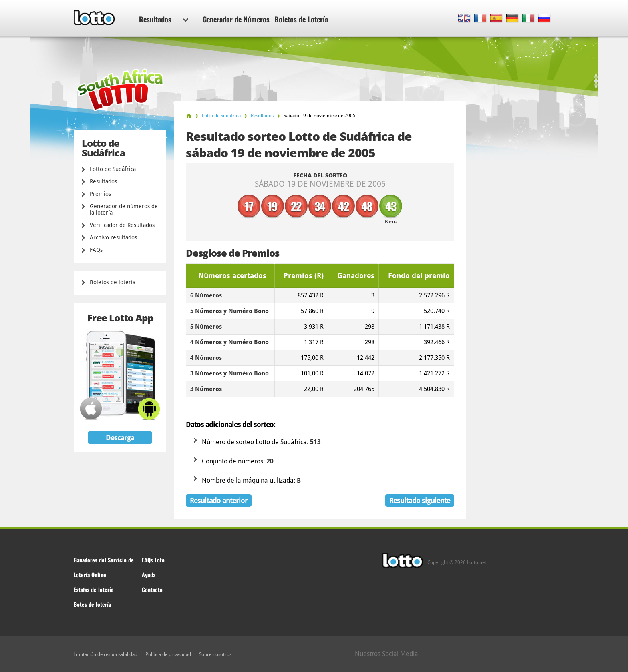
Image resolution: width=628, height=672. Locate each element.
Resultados (164, 19)
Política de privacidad (168, 654)
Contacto (152, 589)
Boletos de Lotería (301, 19)
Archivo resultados (113, 237)
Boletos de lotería (113, 282)
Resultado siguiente (420, 500)
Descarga (120, 438)
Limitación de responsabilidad (106, 654)
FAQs (96, 250)
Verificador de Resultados (122, 225)
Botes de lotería (92, 604)
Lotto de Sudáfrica (113, 169)
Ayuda (149, 575)
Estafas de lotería (94, 589)
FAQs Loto (153, 560)
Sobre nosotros (215, 654)
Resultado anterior (219, 500)
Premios (100, 194)
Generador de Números (236, 19)
